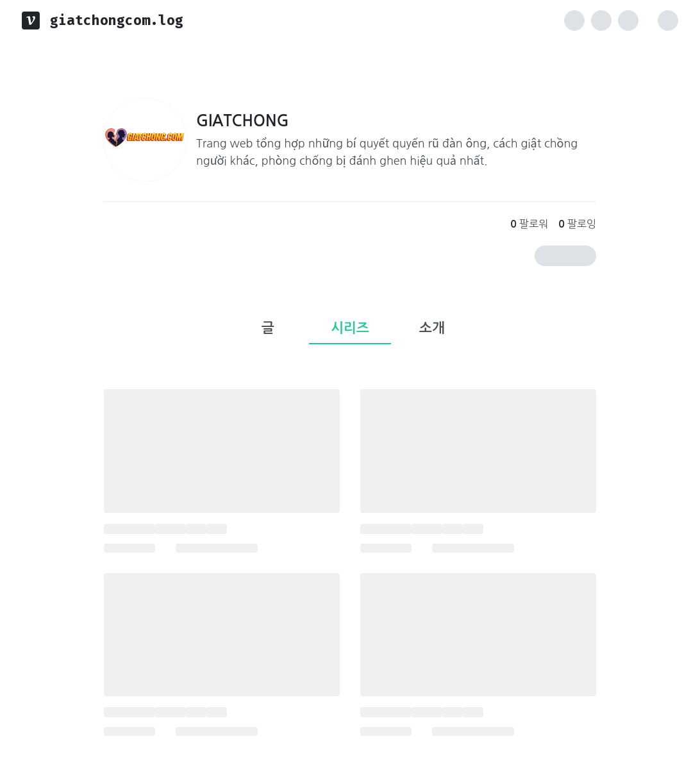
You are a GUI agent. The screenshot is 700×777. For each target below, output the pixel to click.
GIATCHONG (243, 121)
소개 (432, 328)
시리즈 (350, 328)
